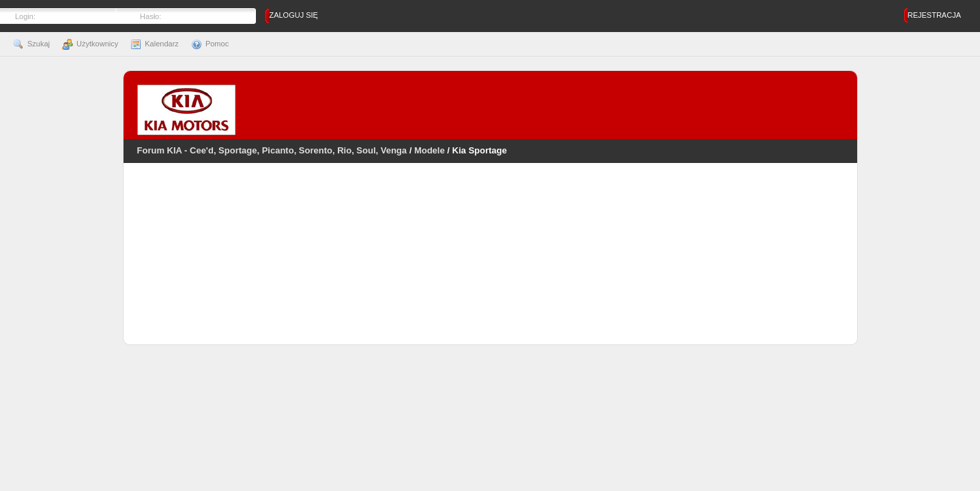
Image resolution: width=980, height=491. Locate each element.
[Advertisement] (490, 263)
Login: (25, 16)
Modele (430, 150)
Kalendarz (155, 44)
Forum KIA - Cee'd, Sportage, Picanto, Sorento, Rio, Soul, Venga (272, 150)
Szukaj (31, 44)
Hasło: (150, 16)
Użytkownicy (90, 44)
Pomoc (210, 44)
